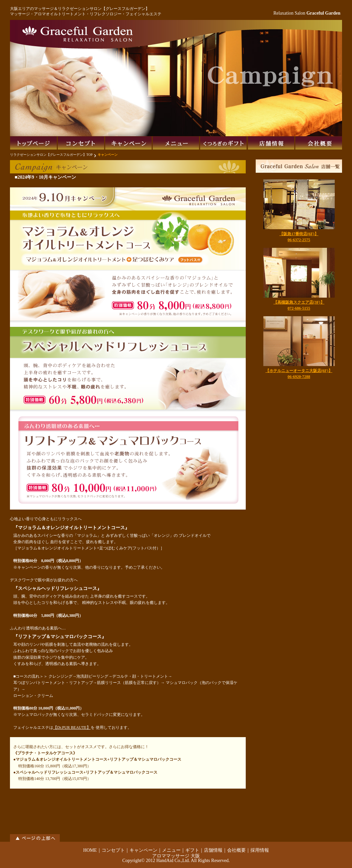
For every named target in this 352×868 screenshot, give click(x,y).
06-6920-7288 (299, 377)
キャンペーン (143, 850)
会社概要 (236, 850)
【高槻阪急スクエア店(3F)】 (299, 302)
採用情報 (260, 850)
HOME (90, 850)
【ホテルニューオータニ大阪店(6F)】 (299, 371)
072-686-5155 (299, 308)
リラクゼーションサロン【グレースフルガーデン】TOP (51, 155)
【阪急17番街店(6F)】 (299, 234)
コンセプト (113, 850)
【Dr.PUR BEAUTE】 (72, 727)
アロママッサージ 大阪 (176, 856)
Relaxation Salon (307, 13)
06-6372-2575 (299, 240)
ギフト (192, 850)
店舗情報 (213, 850)
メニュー (171, 850)
